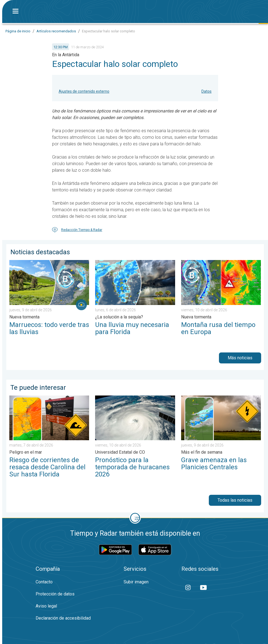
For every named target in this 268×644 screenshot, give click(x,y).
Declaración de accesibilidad (63, 618)
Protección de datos (55, 594)
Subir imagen (136, 582)
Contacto (44, 582)
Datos (206, 91)
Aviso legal (46, 606)
